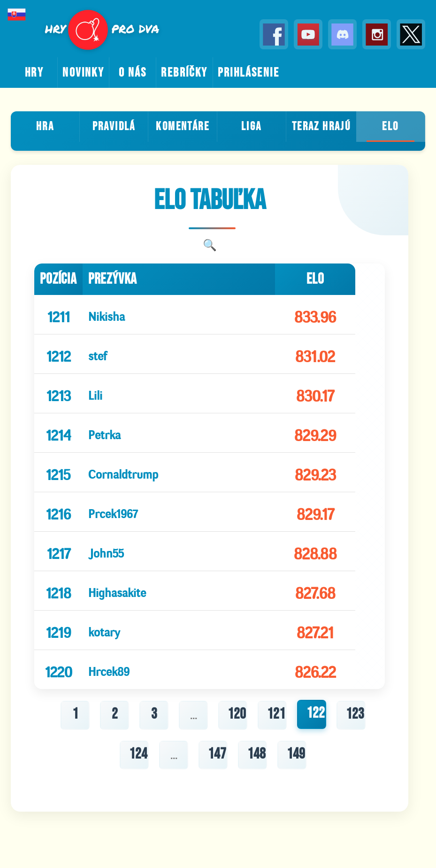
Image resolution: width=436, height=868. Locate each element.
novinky (83, 73)
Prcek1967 (113, 512)
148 (256, 754)
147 (217, 754)
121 (276, 714)
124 (138, 754)
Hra (45, 127)
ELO (390, 127)
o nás (133, 73)
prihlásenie (249, 73)
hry (34, 73)
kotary (104, 630)
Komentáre (183, 127)
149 (296, 754)
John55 (106, 551)
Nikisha (107, 314)
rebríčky (184, 73)
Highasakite (117, 591)
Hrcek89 (109, 670)
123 (355, 714)
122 (316, 713)
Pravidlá (114, 127)
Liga (252, 127)
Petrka (104, 433)
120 (237, 714)
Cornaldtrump (123, 472)
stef (98, 354)
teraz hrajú (321, 127)
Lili (95, 393)
